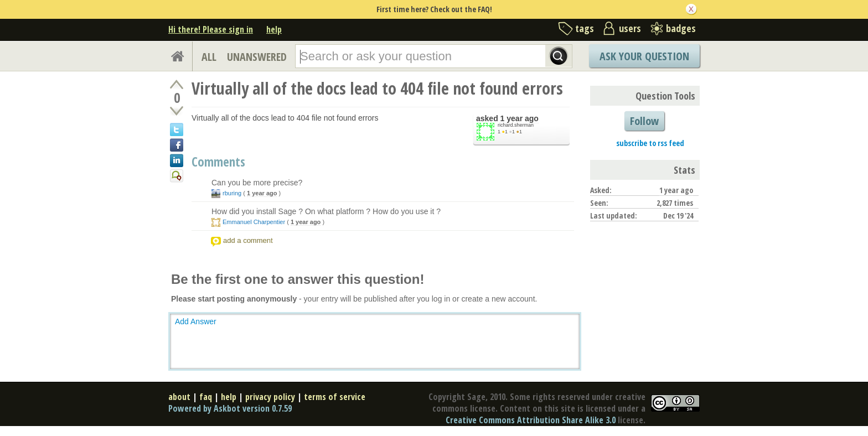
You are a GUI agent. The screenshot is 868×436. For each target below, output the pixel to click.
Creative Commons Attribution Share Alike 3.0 (531, 420)
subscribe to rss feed (650, 143)
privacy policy (270, 397)
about (179, 397)
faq (206, 397)
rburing (232, 193)
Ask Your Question (644, 56)
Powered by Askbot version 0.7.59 (230, 408)
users (630, 28)
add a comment (248, 240)
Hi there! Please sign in (211, 29)
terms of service (335, 397)
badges (681, 28)
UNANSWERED (257, 57)
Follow (644, 121)
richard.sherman (516, 125)
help (274, 29)
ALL (209, 57)
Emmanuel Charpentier (254, 222)
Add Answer (196, 321)
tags (585, 28)
